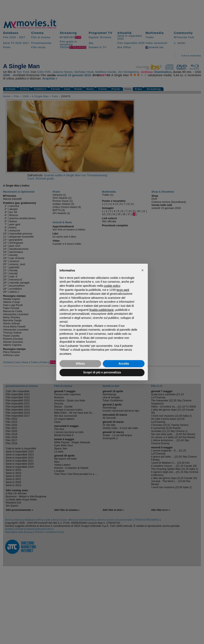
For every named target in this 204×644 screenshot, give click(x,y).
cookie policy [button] (112, 286)
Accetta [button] (124, 364)
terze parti (123, 290)
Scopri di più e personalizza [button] (102, 372)
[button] (142, 270)
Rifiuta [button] (80, 364)
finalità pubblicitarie (101, 310)
